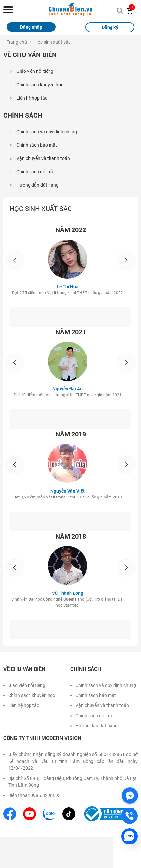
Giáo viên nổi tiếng (35, 71)
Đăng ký (110, 27)
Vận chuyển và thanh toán (43, 158)
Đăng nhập (31, 27)
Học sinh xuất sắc (52, 42)
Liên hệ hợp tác (32, 98)
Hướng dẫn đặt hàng (38, 185)
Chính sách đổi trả (35, 172)
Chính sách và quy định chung (47, 132)
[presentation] (15, 260)
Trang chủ (17, 42)
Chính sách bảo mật (37, 145)
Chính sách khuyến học (40, 85)
